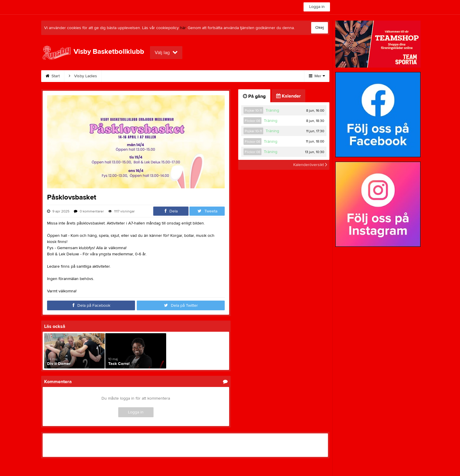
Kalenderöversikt (310, 165)
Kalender (117, 76)
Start (53, 76)
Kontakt (224, 76)
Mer (317, 76)
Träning (272, 110)
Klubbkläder (255, 76)
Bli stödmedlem (188, 76)
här (183, 28)
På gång (254, 96)
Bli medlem (150, 76)
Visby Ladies (83, 76)
